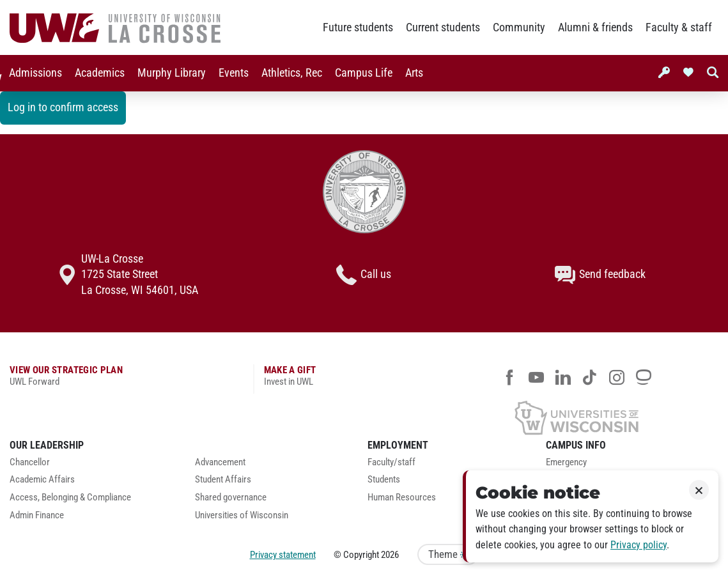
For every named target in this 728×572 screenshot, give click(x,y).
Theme (448, 554)
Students (384, 480)
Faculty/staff (391, 462)
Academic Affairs (42, 480)
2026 (390, 555)
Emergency (566, 462)
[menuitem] (33, 73)
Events (231, 73)
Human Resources (402, 498)
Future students (358, 27)
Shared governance (231, 498)
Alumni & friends (595, 27)
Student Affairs (223, 480)
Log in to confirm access (63, 107)
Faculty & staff (679, 27)
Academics (97, 73)
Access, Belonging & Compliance (70, 498)
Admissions (33, 73)
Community (519, 27)
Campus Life (361, 73)
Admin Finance (37, 515)
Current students (443, 27)
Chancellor (30, 462)
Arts (412, 73)
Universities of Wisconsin (242, 515)
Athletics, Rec (289, 73)
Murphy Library (169, 73)
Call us (364, 275)
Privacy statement (283, 555)
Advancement (220, 462)
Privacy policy (639, 545)
